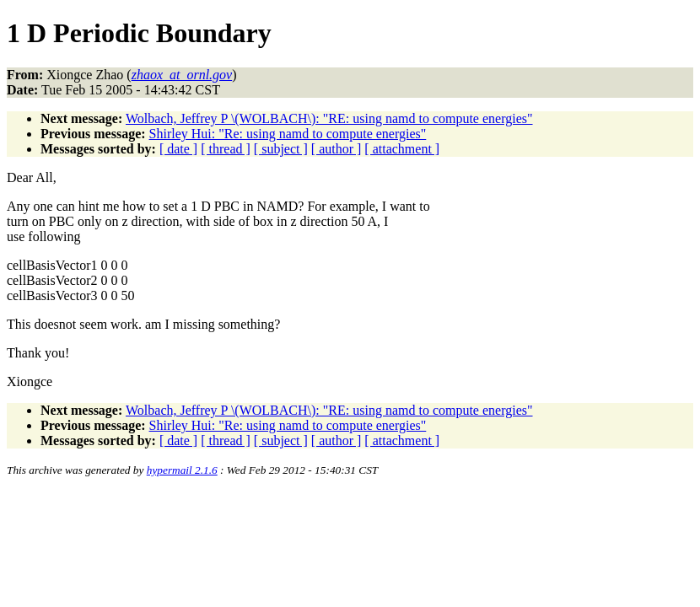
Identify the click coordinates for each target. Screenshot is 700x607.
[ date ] (178, 149)
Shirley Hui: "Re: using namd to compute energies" (288, 134)
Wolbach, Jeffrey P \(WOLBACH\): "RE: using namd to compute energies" (329, 118)
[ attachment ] (402, 149)
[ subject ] (281, 149)
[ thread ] (226, 149)
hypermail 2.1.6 (182, 470)
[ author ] (337, 149)
